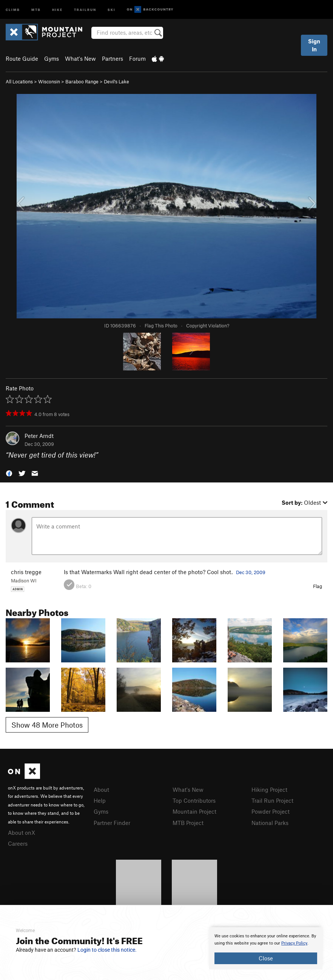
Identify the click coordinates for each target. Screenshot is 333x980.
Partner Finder (112, 823)
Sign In (314, 45)
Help (100, 800)
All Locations (19, 81)
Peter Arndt (39, 436)
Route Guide (22, 58)
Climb (13, 9)
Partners (113, 58)
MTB (36, 9)
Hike (57, 9)
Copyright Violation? (208, 326)
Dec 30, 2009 (251, 572)
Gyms (52, 58)
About (101, 790)
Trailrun (85, 9)
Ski (112, 9)
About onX (22, 833)
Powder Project (271, 811)
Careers (18, 843)
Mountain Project (194, 811)
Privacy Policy (294, 943)
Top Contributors (194, 800)
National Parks (270, 823)
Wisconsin (49, 81)
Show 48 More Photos (47, 725)
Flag (318, 586)
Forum (137, 58)
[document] (266, 948)
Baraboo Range (82, 81)
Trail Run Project (272, 800)
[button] (9, 473)
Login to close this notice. (107, 950)
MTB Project (188, 823)
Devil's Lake (116, 81)
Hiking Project (269, 790)
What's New (80, 58)
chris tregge (26, 572)
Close (266, 958)
